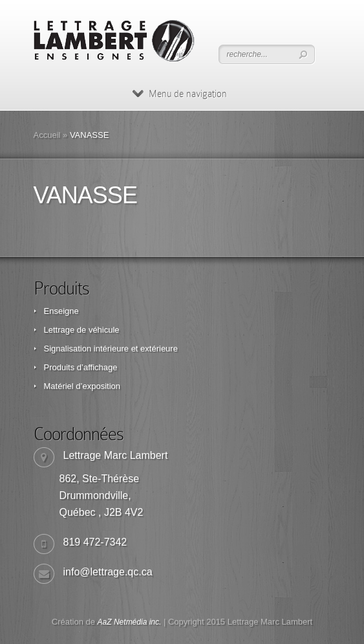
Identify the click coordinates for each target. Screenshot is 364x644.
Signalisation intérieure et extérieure (111, 349)
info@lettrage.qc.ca (108, 572)
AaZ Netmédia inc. (130, 622)
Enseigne (61, 311)
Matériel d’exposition (82, 386)
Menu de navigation (180, 94)
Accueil (47, 135)
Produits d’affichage (81, 367)
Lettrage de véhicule (82, 330)
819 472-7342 (95, 542)
